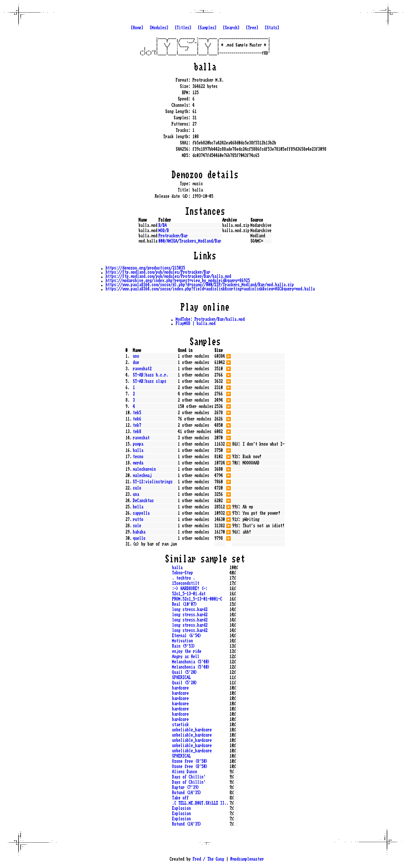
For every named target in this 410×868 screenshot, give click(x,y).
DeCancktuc (143, 501)
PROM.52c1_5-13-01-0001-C (197, 599)
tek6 (137, 419)
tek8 (137, 432)
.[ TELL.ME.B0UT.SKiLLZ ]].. (200, 803)
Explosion (181, 808)
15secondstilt (186, 583)
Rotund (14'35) (187, 793)
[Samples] (207, 28)
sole (137, 526)
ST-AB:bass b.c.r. (151, 375)
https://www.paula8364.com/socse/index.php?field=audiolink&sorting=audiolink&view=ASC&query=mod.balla (210, 289)
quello (139, 538)
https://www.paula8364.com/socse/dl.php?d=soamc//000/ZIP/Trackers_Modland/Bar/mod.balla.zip (200, 285)
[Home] (137, 28)
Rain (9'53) (184, 646)
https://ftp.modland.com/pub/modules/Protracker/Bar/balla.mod (168, 276)
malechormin (144, 469)
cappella (141, 513)
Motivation (183, 641)
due (136, 362)
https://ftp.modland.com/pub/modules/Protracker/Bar (158, 272)
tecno (138, 457)
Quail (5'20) (185, 672)
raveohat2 (142, 369)
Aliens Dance (185, 772)
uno (136, 356)
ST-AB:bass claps (150, 381)
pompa (138, 444)
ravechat (141, 438)
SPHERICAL (181, 677)
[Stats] (272, 28)
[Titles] (183, 28)
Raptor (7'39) (186, 787)
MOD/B (164, 231)
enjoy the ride (187, 651)
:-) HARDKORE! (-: (190, 589)
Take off (180, 798)
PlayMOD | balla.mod (196, 323)
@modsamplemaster (247, 859)
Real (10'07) (185, 604)
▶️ (229, 356)
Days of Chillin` (189, 777)
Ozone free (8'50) (190, 761)
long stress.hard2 (190, 609)
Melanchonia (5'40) (191, 662)
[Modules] (159, 28)
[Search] (231, 28)
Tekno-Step (183, 573)
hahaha (139, 532)
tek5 (137, 413)
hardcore (180, 688)
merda (138, 463)
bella (138, 507)
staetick (180, 725)
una (136, 494)
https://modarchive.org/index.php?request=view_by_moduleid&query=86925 (178, 281)
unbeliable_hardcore (192, 730)
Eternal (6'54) (187, 636)
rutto (138, 519)
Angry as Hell (186, 657)
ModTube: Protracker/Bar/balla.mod (210, 319)
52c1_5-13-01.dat (189, 594)
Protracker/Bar (173, 236)
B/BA (163, 225)
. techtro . (184, 578)
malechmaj (142, 475)
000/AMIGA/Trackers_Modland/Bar (190, 241)
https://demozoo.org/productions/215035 (145, 268)
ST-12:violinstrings (153, 482)
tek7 (137, 425)
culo (137, 488)
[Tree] (252, 28)
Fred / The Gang (208, 859)
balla (138, 450)
